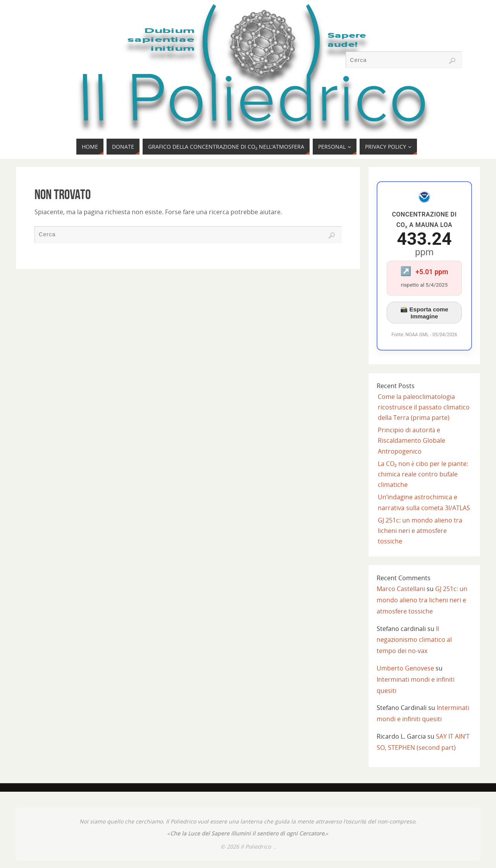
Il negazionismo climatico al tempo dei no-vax (414, 640)
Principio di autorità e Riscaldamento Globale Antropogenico (412, 440)
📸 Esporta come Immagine (424, 313)
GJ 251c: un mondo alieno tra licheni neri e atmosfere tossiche (420, 531)
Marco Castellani (401, 589)
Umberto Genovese (405, 668)
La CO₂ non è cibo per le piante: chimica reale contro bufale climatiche (423, 474)
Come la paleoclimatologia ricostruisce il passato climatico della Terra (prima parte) (424, 407)
